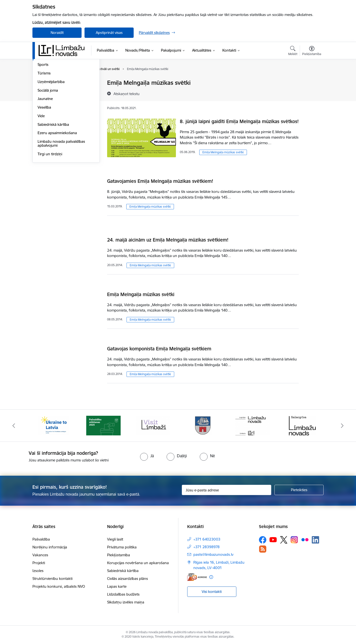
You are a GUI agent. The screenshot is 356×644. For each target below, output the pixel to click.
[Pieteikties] (299, 490)
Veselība (44, 160)
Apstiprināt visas (109, 33)
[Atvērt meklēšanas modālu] (293, 51)
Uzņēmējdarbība (51, 134)
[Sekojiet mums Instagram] (294, 540)
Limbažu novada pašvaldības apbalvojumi (61, 196)
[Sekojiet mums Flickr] (305, 540)
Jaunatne (45, 151)
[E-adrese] (197, 577)
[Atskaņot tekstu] (127, 94)
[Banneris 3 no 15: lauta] (153, 425)
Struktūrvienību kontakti (52, 579)
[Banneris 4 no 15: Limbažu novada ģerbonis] (203, 425)
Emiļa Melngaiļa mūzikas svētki (223, 152)
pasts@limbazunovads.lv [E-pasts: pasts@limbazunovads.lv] (213, 554)
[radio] (147, 456)
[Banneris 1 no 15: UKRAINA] (54, 425)
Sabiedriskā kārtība (53, 177)
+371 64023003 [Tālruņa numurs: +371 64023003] (207, 539)
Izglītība (44, 100)
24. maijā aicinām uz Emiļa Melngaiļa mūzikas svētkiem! (168, 240)
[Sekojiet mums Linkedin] (315, 540)
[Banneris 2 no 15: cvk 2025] (103, 425)
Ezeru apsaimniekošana (57, 185)
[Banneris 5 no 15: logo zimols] (253, 425)
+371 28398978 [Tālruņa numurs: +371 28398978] (206, 547)
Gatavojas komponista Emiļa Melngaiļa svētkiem (159, 349)
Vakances (40, 555)
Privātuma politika (122, 547)
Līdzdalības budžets (123, 594)
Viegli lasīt (115, 539)
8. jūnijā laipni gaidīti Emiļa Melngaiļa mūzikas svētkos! (239, 121)
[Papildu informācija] (211, 577)
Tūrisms (44, 126)
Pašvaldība (41, 539)
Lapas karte (117, 586)
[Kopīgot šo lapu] (312, 93)
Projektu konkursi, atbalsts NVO (59, 586)
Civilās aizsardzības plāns (128, 579)
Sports (43, 117)
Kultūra (44, 109)
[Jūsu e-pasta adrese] (227, 490)
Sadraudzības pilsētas (55, 83)
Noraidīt (57, 33)
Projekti (39, 563)
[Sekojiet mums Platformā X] (284, 540)
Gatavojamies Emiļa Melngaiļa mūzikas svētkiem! (160, 181)
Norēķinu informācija (50, 547)
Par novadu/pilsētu (53, 92)
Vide (41, 168)
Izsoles (38, 571)
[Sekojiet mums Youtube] (273, 540)
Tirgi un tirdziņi (50, 207)
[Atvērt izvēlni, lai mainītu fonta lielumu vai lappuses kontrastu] (312, 51)
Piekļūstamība (119, 555)
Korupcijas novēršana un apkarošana (138, 563)
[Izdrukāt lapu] (312, 81)
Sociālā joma (48, 143)
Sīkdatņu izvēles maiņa (126, 602)
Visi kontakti (212, 592)
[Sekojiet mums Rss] (263, 549)
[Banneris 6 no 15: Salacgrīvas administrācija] (302, 425)
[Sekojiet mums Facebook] (263, 540)
